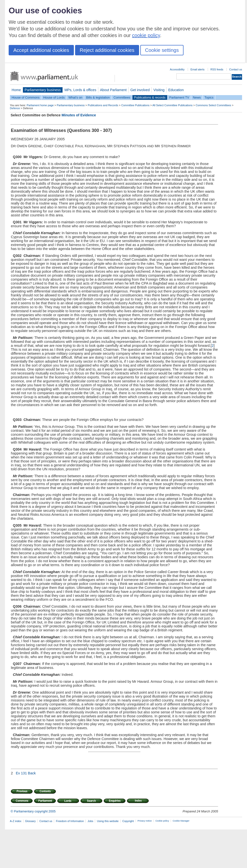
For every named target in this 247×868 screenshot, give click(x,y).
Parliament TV (179, 97)
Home (16, 90)
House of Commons (26, 97)
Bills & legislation (98, 97)
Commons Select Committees (213, 105)
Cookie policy (162, 821)
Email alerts (197, 69)
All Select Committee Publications (173, 105)
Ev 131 (21, 773)
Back (32, 773)
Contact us (236, 69)
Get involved (140, 90)
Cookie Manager (181, 821)
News (197, 97)
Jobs (90, 821)
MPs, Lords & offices (80, 90)
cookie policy (146, 35)
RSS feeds (217, 69)
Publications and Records (103, 105)
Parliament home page (40, 105)
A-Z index (16, 821)
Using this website (108, 821)
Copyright (128, 821)
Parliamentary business (43, 90)
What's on (75, 97)
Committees (122, 97)
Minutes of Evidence (79, 115)
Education (176, 90)
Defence (15, 108)
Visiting (159, 90)
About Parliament (113, 90)
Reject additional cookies (107, 50)
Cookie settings (162, 50)
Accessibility (177, 69)
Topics (209, 97)
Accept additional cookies (41, 50)
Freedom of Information (70, 821)
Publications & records (150, 97)
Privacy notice (145, 821)
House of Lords (54, 97)
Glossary (31, 821)
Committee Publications (135, 105)
